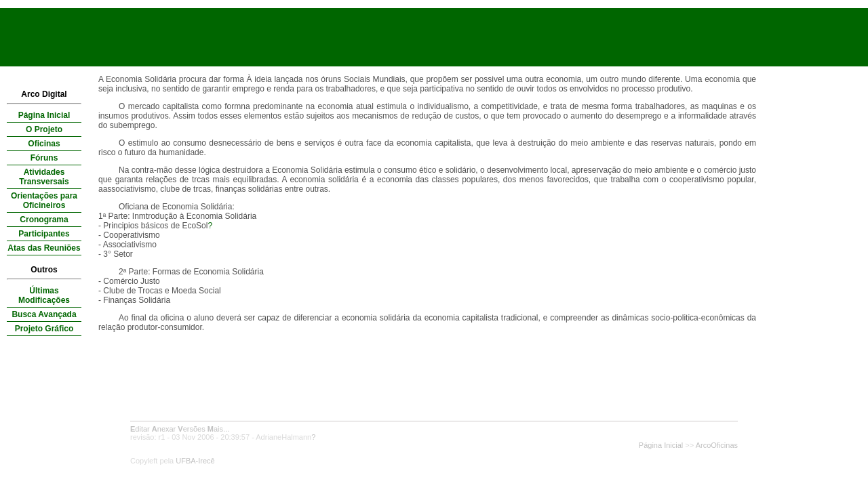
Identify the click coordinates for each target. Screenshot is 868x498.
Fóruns (44, 158)
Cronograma (44, 220)
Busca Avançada (44, 314)
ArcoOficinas (717, 445)
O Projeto (44, 129)
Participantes (44, 234)
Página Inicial (44, 115)
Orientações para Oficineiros (44, 201)
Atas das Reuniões (44, 248)
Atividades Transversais (44, 177)
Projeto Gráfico (44, 329)
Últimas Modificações (44, 295)
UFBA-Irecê (195, 461)
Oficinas (44, 144)
